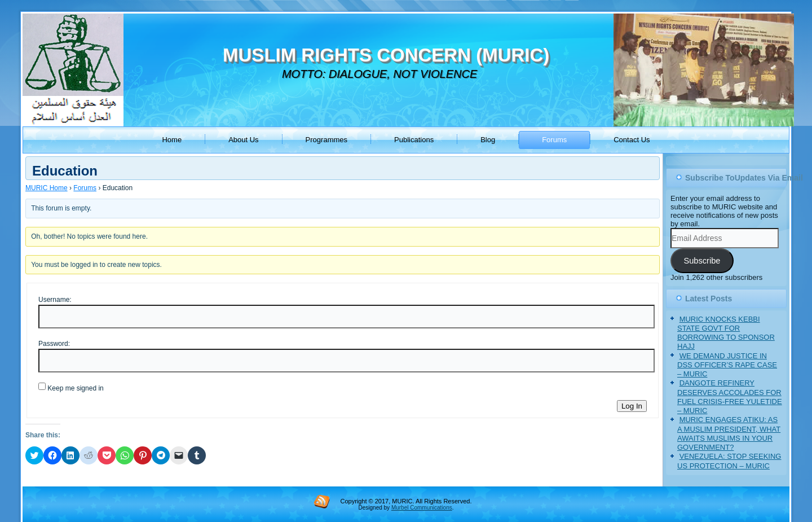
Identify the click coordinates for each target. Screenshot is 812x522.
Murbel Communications (422, 508)
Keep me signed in (75, 388)
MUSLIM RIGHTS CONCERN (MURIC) (386, 55)
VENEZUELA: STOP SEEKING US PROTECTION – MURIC (729, 461)
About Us (243, 140)
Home (172, 140)
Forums (554, 140)
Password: (54, 344)
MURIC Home (47, 188)
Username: (55, 300)
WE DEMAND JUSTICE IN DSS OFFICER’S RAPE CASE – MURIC (727, 365)
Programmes (326, 140)
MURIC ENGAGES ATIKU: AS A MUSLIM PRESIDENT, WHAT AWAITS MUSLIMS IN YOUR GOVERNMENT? (729, 433)
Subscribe (702, 261)
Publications (414, 140)
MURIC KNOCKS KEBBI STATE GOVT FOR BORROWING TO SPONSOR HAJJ (726, 333)
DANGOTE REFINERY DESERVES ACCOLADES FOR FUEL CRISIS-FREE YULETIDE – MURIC (730, 397)
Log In (632, 406)
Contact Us (632, 140)
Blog (488, 140)
